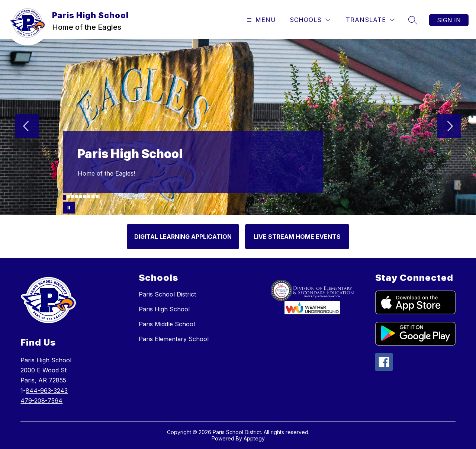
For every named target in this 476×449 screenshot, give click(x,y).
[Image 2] (68, 196)
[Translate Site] (370, 20)
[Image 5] (81, 196)
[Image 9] (97, 196)
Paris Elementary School (174, 339)
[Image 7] (89, 196)
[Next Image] (449, 127)
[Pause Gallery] (69, 208)
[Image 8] (93, 196)
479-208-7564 (41, 401)
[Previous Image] (27, 127)
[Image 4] (77, 196)
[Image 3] (73, 196)
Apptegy (254, 438)
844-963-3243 (47, 391)
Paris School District (167, 294)
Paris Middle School (167, 324)
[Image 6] (85, 196)
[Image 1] (64, 198)
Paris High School (164, 309)
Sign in (449, 20)
